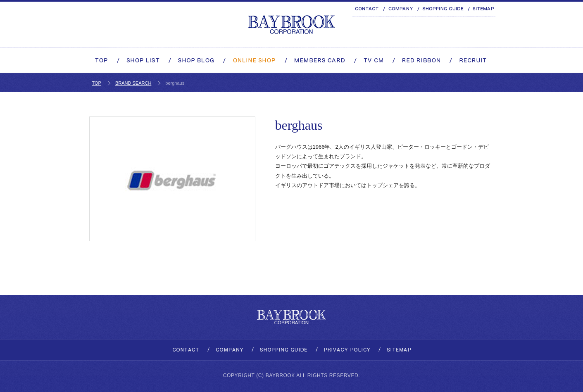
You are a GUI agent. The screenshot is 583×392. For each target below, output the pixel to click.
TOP (97, 83)
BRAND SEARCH (133, 83)
